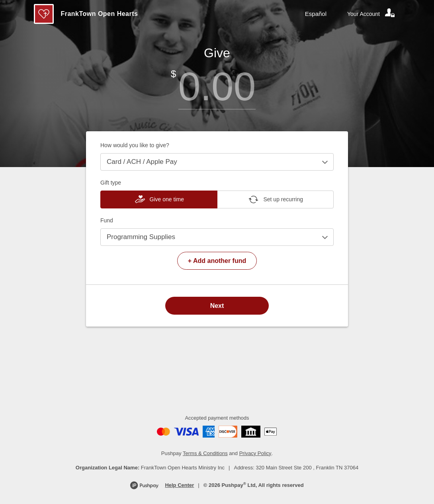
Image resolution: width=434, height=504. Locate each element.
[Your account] (371, 14)
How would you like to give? (135, 145)
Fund (107, 220)
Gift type (111, 183)
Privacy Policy (255, 453)
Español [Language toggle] (316, 14)
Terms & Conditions (205, 453)
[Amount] (217, 87)
